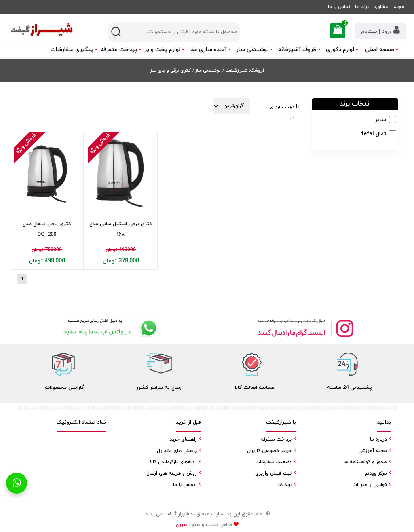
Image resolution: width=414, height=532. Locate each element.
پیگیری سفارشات (72, 50)
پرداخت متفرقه (119, 50)
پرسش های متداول (177, 451)
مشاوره (381, 7)
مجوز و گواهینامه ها (365, 462)
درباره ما (378, 439)
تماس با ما (339, 7)
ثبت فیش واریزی (274, 473)
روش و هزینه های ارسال (172, 473)
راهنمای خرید (183, 439)
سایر (380, 120)
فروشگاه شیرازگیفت (244, 70)
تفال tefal (374, 134)
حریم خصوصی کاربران (269, 451)
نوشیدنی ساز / (207, 70)
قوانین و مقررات (370, 485)
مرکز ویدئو (376, 473)
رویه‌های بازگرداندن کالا (173, 462)
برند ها (362, 7)
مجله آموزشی (373, 451)
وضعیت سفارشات (274, 462)
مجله (399, 7)
